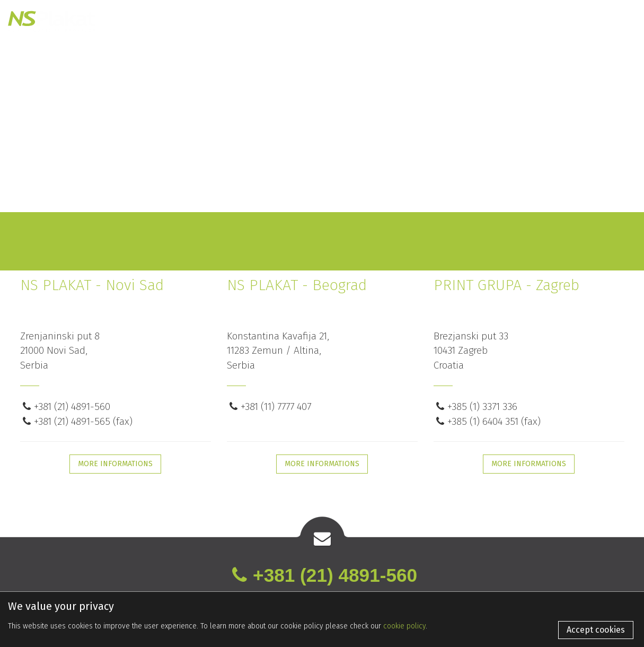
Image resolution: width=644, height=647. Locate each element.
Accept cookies (596, 630)
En (563, 16)
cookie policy (404, 626)
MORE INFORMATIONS (115, 464)
